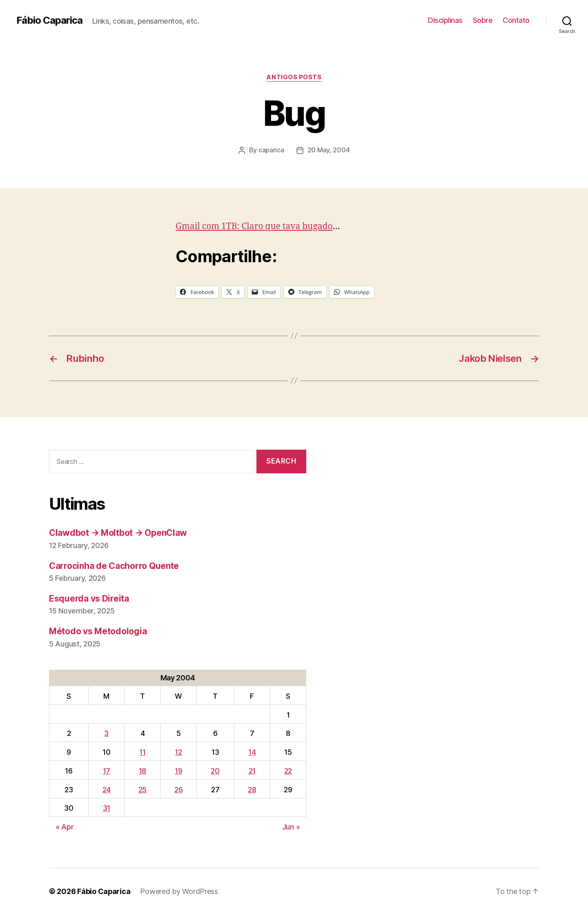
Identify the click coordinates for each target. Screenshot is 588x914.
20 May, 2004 (329, 150)
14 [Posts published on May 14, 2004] (252, 752)
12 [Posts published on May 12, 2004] (178, 752)
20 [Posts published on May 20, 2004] (215, 770)
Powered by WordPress (179, 891)
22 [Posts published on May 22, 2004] (288, 770)
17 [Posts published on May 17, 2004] (107, 770)
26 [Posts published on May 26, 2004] (178, 789)
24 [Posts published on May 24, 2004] (107, 789)
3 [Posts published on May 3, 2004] (106, 733)
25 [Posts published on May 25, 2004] (143, 789)
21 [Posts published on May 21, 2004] (252, 770)
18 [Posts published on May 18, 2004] (143, 770)
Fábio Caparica (49, 20)
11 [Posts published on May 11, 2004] (142, 752)
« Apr (65, 826)
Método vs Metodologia (98, 631)
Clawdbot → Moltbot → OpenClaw (118, 532)
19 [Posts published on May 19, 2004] (178, 770)
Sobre (483, 20)
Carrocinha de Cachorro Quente (114, 565)
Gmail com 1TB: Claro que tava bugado (254, 226)
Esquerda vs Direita (89, 598)
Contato (516, 20)
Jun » (291, 826)
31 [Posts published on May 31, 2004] (107, 808)
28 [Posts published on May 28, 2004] (252, 789)
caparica (271, 150)
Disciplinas (445, 20)
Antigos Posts (294, 77)
